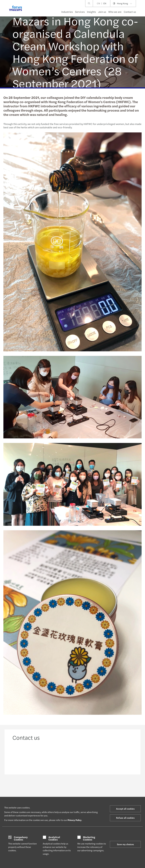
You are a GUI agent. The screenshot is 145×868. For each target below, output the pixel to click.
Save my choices (125, 844)
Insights (91, 12)
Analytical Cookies (54, 838)
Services (80, 12)
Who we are (115, 12)
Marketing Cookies (89, 838)
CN (98, 3)
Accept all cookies (125, 809)
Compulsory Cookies (21, 838)
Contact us (130, 12)
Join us (102, 12)
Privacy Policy (74, 820)
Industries (67, 12)
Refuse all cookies (125, 818)
